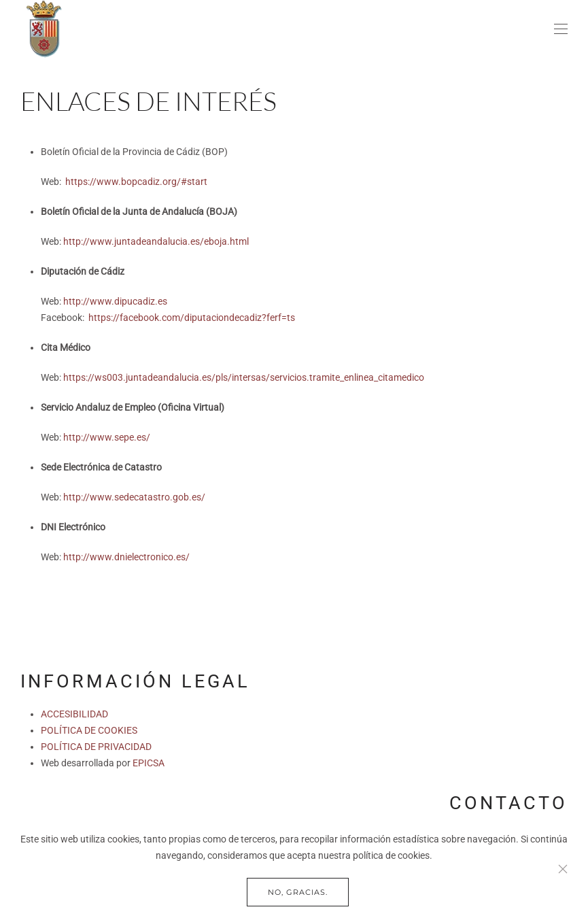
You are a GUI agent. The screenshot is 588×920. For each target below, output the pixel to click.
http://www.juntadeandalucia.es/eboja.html (156, 241)
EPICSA (149, 763)
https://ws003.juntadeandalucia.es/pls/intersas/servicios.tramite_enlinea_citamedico (244, 377)
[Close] (563, 869)
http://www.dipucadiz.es (115, 301)
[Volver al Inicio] (44, 29)
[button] (561, 29)
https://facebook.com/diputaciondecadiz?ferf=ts (192, 318)
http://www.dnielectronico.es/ (126, 557)
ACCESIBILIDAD (74, 714)
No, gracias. (298, 892)
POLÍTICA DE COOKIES (89, 730)
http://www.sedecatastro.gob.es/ (134, 497)
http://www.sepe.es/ (107, 437)
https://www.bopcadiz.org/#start (136, 182)
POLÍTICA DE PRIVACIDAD (96, 747)
